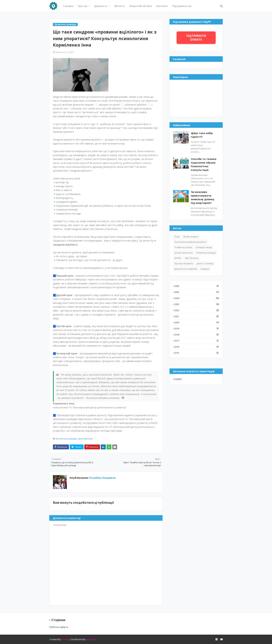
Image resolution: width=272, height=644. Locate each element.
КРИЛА (178, 258)
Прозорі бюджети (184, 263)
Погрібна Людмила (102, 478)
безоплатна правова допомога (190, 242)
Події (177, 237)
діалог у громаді (205, 263)
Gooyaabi (91, 639)
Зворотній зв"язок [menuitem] (141, 6)
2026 (197, 286)
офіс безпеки (192, 258)
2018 (197, 335)
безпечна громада (66, 439)
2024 (197, 298)
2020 (197, 322)
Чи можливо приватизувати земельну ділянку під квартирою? (203, 197)
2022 (197, 310)
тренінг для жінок (184, 253)
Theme (65, 639)
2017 (197, 341)
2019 (197, 329)
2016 (197, 347)
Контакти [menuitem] (162, 6)
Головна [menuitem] (68, 6)
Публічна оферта (59, 627)
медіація (205, 269)
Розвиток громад (183, 247)
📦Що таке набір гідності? (202, 135)
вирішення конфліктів (186, 269)
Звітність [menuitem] (120, 6)
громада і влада (204, 247)
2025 (197, 292)
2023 (197, 304)
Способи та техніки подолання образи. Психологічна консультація (204, 164)
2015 (197, 353)
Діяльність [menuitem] (101, 6)
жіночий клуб (85, 439)
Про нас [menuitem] (83, 6)
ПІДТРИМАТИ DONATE (196, 38)
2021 (197, 316)
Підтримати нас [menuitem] (182, 6)
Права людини (191, 237)
